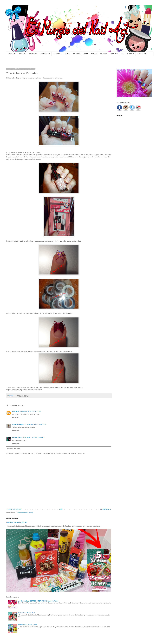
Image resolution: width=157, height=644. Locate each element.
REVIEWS (103, 54)
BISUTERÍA (77, 54)
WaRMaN (15, 411)
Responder (16, 418)
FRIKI (86, 54)
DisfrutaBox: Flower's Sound (28, 625)
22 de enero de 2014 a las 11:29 (30, 411)
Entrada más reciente (14, 509)
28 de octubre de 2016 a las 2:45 (33, 437)
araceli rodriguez (18, 424)
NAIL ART (22, 54)
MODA (67, 54)
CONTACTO (142, 54)
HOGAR (94, 54)
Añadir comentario (14, 448)
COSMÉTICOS (45, 54)
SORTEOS (131, 54)
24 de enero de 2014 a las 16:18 (35, 424)
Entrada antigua (106, 509)
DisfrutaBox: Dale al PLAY (27, 613)
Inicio (61, 509)
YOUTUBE (114, 54)
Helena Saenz (17, 437)
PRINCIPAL (12, 54)
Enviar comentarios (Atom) (24, 513)
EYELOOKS (57, 54)
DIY (122, 54)
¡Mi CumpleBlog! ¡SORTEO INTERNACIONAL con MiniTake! (38, 601)
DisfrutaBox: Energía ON (16, 522)
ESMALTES (33, 54)
